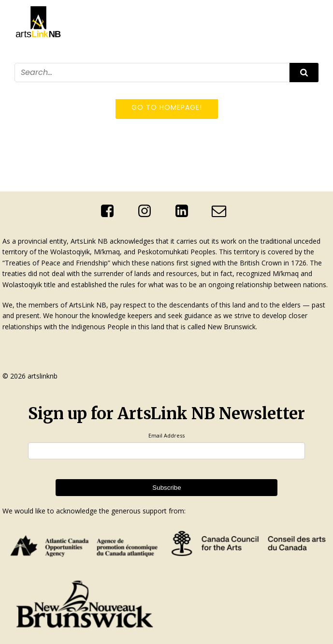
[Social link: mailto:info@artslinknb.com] (223, 211)
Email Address (166, 435)
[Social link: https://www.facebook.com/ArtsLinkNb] (111, 211)
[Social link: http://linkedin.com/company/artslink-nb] (185, 211)
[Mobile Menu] (313, 88)
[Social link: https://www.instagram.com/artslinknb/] (148, 211)
